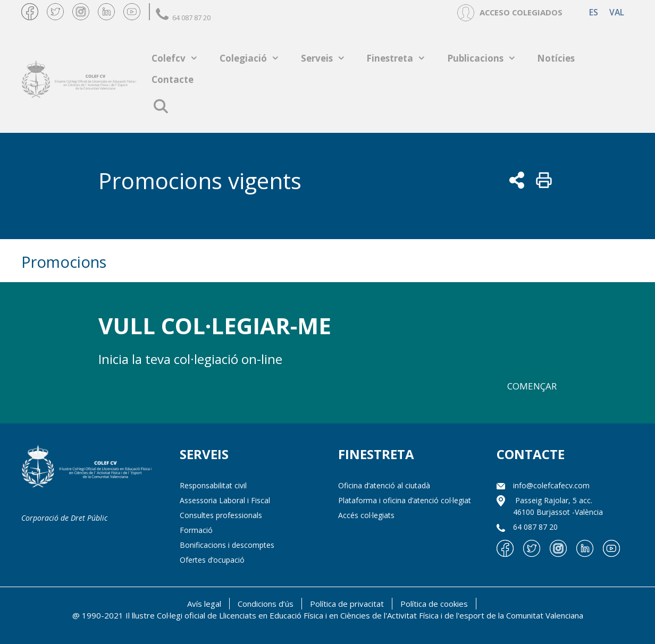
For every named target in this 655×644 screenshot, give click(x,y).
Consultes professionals (221, 515)
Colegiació (255, 58)
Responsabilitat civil (213, 485)
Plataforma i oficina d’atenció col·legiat (405, 500)
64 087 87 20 (183, 18)
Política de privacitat (347, 604)
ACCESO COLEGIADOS (521, 12)
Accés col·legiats (366, 515)
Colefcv (180, 58)
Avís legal (204, 604)
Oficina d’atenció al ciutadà (384, 485)
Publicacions (487, 58)
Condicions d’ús (266, 604)
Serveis (329, 58)
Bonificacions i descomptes (227, 545)
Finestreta (401, 58)
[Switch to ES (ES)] (594, 12)
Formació (196, 530)
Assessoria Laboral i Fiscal (225, 500)
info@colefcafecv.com (551, 485)
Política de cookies (434, 604)
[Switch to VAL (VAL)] (616, 12)
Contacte (173, 79)
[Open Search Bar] (160, 106)
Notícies (556, 58)
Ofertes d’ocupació (212, 560)
